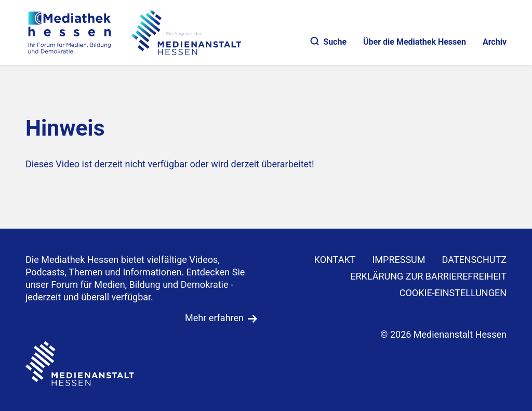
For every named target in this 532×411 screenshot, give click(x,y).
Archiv (495, 42)
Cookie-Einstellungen (453, 293)
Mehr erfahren (214, 318)
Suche (329, 42)
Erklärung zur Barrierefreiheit (428, 276)
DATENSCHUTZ (475, 260)
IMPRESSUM (398, 260)
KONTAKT (335, 260)
